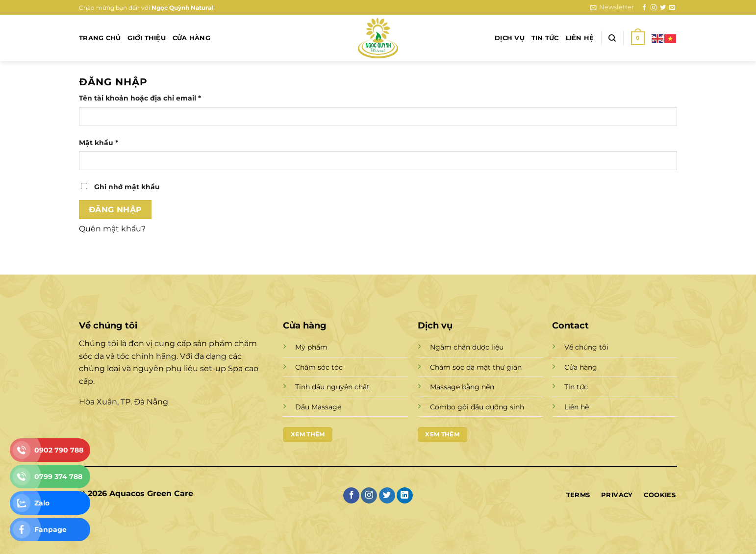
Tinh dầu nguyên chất (332, 387)
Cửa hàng (191, 38)
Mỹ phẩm (311, 347)
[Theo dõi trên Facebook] (644, 8)
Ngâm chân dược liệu (467, 347)
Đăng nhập (115, 210)
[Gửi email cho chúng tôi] (672, 8)
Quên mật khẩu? (112, 229)
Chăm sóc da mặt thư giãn (476, 367)
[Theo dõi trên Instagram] (654, 8)
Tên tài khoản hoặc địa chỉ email (149, 98)
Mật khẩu (107, 143)
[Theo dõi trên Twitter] (663, 8)
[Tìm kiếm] (612, 38)
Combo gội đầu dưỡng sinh (477, 407)
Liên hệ (580, 38)
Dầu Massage (318, 407)
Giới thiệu (147, 38)
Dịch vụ (510, 38)
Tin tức (545, 38)
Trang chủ (100, 38)
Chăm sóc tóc (319, 367)
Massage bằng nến (462, 387)
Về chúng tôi (586, 347)
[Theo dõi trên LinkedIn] (405, 496)
